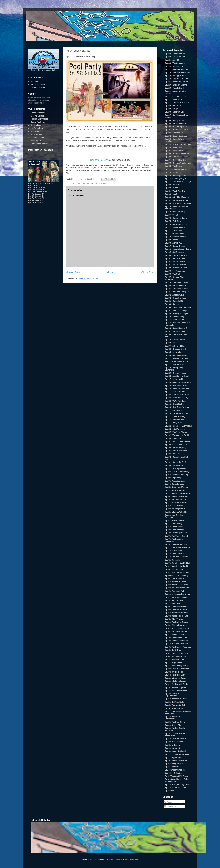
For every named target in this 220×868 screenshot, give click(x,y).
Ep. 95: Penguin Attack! (175, 481)
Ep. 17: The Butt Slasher (176, 739)
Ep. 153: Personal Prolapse (177, 292)
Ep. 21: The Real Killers (175, 722)
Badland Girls (37, 125)
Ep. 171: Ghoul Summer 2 (176, 234)
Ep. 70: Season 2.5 (36, 198)
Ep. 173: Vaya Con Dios (175, 227)
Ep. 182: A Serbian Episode (177, 197)
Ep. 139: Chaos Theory (175, 340)
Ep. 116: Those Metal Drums (177, 413)
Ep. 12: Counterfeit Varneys (177, 754)
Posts (168, 802)
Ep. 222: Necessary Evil (175, 66)
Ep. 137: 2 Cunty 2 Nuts (175, 346)
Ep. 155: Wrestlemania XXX (177, 286)
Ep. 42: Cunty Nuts (173, 650)
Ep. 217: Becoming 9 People (177, 82)
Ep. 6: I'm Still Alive (173, 773)
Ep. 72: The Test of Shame (176, 557)
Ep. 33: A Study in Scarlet (176, 678)
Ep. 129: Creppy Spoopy (176, 373)
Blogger (136, 859)
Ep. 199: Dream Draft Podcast (178, 144)
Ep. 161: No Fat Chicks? (175, 265)
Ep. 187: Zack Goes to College (178, 182)
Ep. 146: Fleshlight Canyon (177, 314)
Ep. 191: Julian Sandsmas (176, 169)
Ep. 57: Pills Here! (173, 603)
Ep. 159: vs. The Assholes (176, 271)
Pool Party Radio (43, 153)
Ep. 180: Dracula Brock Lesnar (178, 203)
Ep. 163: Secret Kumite (175, 258)
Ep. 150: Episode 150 (174, 301)
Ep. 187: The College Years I (40, 183)
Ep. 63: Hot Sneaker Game (176, 585)
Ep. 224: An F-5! (172, 60)
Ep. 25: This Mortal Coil (175, 705)
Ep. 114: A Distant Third (175, 420)
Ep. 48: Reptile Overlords (176, 631)
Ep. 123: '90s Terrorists (175, 392)
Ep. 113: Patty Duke (173, 423)
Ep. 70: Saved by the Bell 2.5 (177, 563)
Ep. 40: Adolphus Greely (176, 656)
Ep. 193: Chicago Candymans (178, 163)
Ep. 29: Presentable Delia (176, 690)
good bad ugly (79, 183)
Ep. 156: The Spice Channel (177, 282)
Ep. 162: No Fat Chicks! (175, 262)
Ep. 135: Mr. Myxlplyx (174, 352)
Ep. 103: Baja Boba (173, 454)
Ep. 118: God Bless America (177, 407)
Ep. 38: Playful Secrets (175, 663)
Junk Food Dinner (38, 113)
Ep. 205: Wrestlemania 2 (175, 124)
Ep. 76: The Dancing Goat (176, 544)
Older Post (148, 273)
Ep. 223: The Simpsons (175, 63)
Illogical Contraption (39, 119)
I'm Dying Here (37, 128)
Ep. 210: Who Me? (173, 106)
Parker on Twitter (38, 84)
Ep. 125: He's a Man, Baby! (177, 386)
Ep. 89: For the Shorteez (175, 500)
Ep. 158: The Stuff (173, 274)
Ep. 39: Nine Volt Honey (175, 659)
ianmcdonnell (115, 859)
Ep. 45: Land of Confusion (176, 641)
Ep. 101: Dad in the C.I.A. (176, 462)
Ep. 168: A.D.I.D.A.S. (174, 243)
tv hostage (103, 183)
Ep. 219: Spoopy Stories (175, 76)
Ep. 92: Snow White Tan (175, 490)
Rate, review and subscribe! (44, 69)
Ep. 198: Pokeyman (173, 147)
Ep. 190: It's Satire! (173, 172)
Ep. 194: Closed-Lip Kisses (177, 160)
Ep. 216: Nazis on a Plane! (176, 85)
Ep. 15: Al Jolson (172, 745)
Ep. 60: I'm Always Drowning (177, 594)
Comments (170, 806)
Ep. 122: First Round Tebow (177, 395)
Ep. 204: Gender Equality (176, 127)
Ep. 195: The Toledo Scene (177, 157)
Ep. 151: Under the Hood (176, 298)
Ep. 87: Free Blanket (174, 506)
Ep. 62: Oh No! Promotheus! (177, 588)
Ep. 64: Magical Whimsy (175, 582)
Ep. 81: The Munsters (174, 527)
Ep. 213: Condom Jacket (176, 96)
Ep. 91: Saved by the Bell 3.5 (177, 493)
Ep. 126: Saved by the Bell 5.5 (178, 382)
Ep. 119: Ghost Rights (175, 404)
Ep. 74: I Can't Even (173, 551)
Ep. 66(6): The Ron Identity (177, 576)
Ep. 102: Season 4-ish (38, 192)
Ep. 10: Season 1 (36, 203)
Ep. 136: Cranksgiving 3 (175, 349)
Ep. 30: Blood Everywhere (176, 687)
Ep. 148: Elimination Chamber (178, 307)
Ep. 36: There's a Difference (177, 669)
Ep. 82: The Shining (173, 524)
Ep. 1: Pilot (170, 791)
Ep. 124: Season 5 (36, 190)
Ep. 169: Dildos (172, 240)
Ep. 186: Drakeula (173, 185)
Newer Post (73, 273)
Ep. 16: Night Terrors (174, 742)
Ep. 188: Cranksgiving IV (176, 179)
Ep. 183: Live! (171, 194)
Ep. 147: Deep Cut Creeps (176, 310)
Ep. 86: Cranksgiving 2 (175, 509)
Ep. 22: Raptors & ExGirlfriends (173, 718)
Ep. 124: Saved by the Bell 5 (177, 389)
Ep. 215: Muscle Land (174, 88)
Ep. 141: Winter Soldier (175, 331)
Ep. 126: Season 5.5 (37, 188)
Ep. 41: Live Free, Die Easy (177, 653)
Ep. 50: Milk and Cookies (176, 625)
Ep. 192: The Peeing (174, 166)
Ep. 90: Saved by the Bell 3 (177, 497)
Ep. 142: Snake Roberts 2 (176, 328)
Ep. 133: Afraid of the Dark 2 (177, 358)
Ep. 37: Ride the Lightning (176, 666)
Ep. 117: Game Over (174, 410)
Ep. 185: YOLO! (172, 188)
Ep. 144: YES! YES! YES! (176, 320)
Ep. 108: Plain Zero (173, 438)
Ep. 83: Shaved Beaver (175, 520)
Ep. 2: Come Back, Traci (175, 788)
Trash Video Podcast (40, 144)
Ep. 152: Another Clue (174, 295)
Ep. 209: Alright (172, 109)
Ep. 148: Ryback (172, 304)
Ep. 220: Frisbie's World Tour (178, 72)
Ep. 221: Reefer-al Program (177, 69)
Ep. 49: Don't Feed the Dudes (178, 628)
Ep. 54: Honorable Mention (177, 613)
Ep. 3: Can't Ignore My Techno (178, 785)
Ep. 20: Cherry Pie (173, 725)
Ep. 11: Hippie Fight (174, 757)
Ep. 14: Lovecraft (172, 748)
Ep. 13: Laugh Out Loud (175, 751)
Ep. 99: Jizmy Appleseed (176, 468)
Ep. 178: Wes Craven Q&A (176, 212)
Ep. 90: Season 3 (36, 196)
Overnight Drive (37, 138)
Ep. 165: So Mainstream (175, 252)
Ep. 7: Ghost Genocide (175, 770)
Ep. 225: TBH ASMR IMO (176, 57)
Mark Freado (92, 183)
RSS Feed (35, 81)
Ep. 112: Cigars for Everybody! (178, 426)
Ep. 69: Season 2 (36, 200)
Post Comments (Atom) (88, 279)
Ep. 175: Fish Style (173, 221)
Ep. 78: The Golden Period (176, 536)
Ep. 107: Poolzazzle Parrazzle (178, 441)
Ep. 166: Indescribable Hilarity (178, 249)
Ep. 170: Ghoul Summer (175, 237)
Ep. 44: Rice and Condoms (177, 644)
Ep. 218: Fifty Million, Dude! (177, 79)
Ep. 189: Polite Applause (176, 176)
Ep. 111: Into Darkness (175, 429)
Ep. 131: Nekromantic (174, 365)
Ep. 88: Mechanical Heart (176, 503)
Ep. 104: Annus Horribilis (176, 451)
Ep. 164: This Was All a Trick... (178, 255)
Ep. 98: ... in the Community (177, 472)
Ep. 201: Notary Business (176, 136)
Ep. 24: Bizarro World (174, 708)
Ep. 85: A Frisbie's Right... (176, 512)
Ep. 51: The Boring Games (176, 622)
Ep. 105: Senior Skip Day (176, 448)
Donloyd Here (97, 160)
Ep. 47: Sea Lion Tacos (175, 635)
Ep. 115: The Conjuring (175, 416)
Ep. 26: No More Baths (175, 702)
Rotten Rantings (38, 122)
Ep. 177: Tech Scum (174, 215)
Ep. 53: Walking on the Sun (177, 616)
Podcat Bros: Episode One (177, 361)
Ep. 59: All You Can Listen (176, 597)
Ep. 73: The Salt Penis (175, 554)
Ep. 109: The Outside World (177, 435)
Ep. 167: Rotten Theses (175, 246)
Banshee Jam (36, 135)
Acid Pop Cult (37, 141)
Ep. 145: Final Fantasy (175, 317)
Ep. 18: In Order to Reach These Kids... (176, 735)
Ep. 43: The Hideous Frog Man (178, 647)
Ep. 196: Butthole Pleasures (177, 154)
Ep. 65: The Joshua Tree (175, 579)
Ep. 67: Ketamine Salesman (177, 572)
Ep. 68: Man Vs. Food (174, 569)
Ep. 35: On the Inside (174, 672)
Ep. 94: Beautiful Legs (175, 484)
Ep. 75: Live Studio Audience (178, 547)
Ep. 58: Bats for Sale (174, 600)
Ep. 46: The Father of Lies (176, 638)
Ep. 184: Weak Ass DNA (175, 191)
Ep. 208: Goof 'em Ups (175, 112)
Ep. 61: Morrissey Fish (175, 591)
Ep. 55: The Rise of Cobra (176, 610)
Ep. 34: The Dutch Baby (175, 675)
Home (111, 273)
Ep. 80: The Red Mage (174, 530)
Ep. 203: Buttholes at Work (177, 130)
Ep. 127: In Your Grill (174, 379)
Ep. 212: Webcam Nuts (175, 100)
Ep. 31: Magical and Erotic (176, 684)
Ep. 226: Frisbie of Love (175, 54)
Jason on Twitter (38, 88)
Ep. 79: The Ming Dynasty (176, 533)
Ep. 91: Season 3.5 (36, 194)
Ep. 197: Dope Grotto (174, 151)
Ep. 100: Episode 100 (174, 465)
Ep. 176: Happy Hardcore (176, 218)
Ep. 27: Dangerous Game (176, 699)
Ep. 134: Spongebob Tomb (176, 355)
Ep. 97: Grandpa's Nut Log (176, 475)
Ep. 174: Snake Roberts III (176, 224)
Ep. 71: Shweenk (172, 560)
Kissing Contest (38, 116)
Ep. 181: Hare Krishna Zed (176, 200)
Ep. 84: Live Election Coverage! (174, 516)
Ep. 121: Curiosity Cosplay (177, 398)
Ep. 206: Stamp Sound (175, 120)
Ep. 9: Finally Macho (174, 764)
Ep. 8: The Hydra (172, 767)
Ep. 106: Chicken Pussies (176, 445)
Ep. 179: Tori (34, 185)
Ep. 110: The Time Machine (177, 432)
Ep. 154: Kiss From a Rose (177, 289)
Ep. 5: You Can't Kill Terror (176, 776)
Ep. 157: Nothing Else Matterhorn (174, 278)
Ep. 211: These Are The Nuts (177, 103)
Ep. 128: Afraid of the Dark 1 (177, 376)
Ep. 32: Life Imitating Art (176, 681)
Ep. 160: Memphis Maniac (176, 268)
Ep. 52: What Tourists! (175, 619)
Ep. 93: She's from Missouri (177, 487)
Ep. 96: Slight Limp (173, 478)
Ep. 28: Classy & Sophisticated (172, 695)
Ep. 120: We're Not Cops (176, 401)
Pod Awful (35, 131)
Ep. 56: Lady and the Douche (178, 607)
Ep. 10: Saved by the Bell (176, 761)
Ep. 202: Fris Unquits (174, 133)
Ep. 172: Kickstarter (174, 231)
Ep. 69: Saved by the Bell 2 (177, 566)
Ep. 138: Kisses (172, 343)
